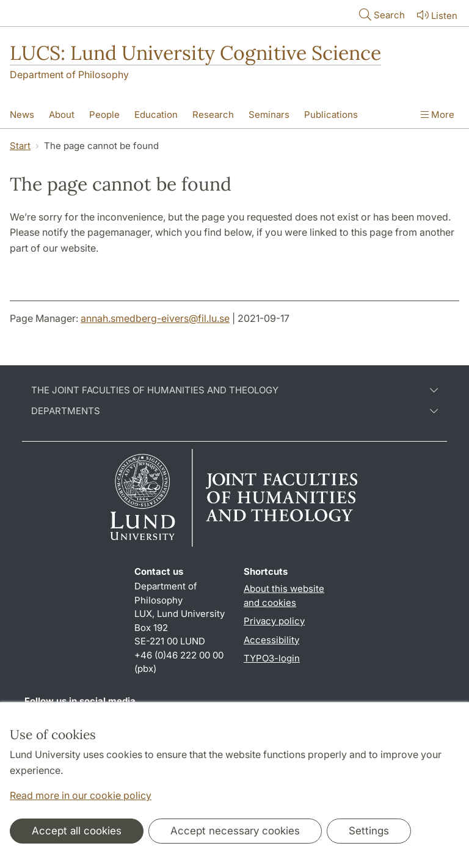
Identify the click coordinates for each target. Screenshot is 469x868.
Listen (436, 15)
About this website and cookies (284, 596)
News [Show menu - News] (22, 115)
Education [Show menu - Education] (156, 115)
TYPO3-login (272, 658)
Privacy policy (274, 621)
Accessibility (271, 640)
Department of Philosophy (69, 75)
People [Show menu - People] (104, 115)
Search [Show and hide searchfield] (381, 14)
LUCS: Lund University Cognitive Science (195, 53)
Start (20, 146)
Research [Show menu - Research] (213, 115)
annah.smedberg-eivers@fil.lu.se (155, 318)
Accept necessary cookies (235, 831)
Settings (369, 831)
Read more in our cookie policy (81, 795)
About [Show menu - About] (62, 115)
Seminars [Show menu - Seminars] (269, 115)
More (438, 115)
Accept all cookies (77, 831)
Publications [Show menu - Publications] (331, 115)
